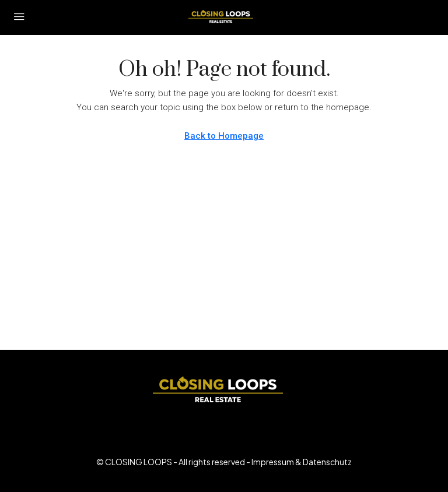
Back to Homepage (224, 136)
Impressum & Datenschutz (302, 462)
